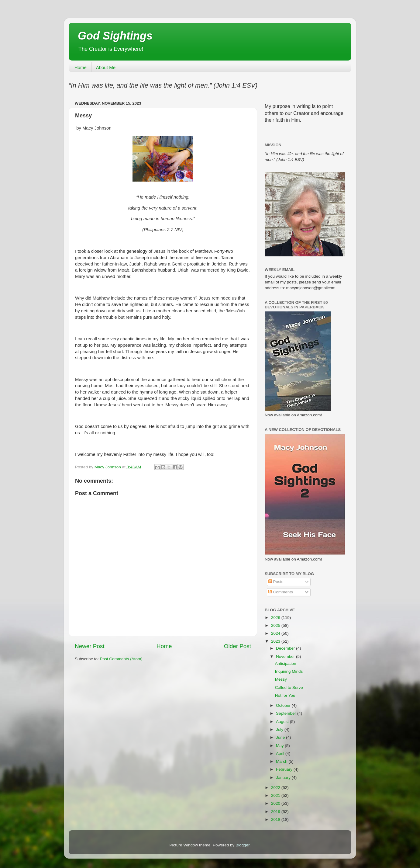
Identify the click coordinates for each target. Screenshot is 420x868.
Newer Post (90, 646)
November (286, 656)
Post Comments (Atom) (121, 659)
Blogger (243, 845)
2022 (276, 788)
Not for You (285, 695)
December (286, 648)
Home (81, 67)
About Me (106, 67)
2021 (276, 795)
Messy (281, 679)
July (280, 729)
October (284, 705)
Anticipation (286, 663)
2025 (276, 625)
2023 (276, 641)
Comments (281, 592)
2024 (276, 633)
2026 (276, 618)
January (284, 778)
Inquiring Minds (289, 671)
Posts (276, 582)
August (283, 722)
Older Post (238, 646)
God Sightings (115, 36)
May (280, 746)
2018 (276, 819)
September (287, 713)
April (281, 753)
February (285, 769)
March (282, 761)
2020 (276, 803)
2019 (276, 812)
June (281, 737)
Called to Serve (289, 687)
